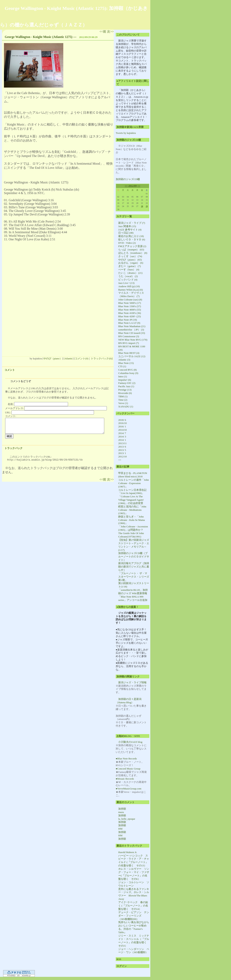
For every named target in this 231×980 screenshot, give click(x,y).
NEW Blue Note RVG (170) (133, 340)
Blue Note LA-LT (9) (129, 323)
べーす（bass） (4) (129, 270)
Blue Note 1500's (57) (130, 306)
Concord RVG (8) (127, 370)
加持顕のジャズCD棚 (128, 179)
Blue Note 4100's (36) (130, 313)
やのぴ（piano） (53, 358)
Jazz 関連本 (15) (127, 226)
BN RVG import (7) (129, 343)
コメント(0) (82, 358)
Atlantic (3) (124, 360)
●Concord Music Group (128, 769)
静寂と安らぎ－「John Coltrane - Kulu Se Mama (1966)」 (132, 520)
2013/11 (122, 443)
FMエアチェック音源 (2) (132, 246)
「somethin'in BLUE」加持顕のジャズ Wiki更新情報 (133, 592)
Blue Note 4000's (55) (130, 310)
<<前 (103, 32)
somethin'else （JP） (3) (131, 330)
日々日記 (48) (126, 233)
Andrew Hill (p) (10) (129, 286)
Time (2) (123, 400)
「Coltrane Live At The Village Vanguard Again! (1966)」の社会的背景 (131, 500)
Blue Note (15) (126, 363)
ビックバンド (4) (128, 280)
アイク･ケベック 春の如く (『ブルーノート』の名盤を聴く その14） (133, 906)
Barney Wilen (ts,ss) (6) (131, 290)
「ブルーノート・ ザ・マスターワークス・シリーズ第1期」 (134, 577)
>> (139, 186)
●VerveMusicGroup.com (129, 789)
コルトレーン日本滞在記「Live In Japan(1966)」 (132, 492)
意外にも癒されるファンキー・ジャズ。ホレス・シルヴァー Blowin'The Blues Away (134, 894)
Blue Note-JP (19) (128, 320)
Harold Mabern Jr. (128, 852)
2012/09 (133, 186)
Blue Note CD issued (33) (132, 333)
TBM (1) (123, 396)
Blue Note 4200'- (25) (130, 316)
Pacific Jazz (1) (126, 386)
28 (142, 206)
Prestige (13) (125, 390)
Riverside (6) (125, 393)
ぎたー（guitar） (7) (130, 266)
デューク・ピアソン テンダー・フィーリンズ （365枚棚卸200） (134, 916)
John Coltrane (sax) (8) (130, 300)
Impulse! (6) (125, 380)
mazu (121, 812)
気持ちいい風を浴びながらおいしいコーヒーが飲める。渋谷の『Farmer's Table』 (134, 927)
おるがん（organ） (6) (131, 263)
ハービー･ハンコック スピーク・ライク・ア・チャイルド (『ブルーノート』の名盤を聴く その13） (134, 861)
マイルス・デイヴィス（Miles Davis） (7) (131, 295)
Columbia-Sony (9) (128, 373)
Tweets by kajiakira (126, 133)
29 (147, 206)
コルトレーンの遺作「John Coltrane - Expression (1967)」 (134, 483)
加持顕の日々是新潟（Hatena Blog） (129, 701)
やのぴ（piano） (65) (130, 260)
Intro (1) (123, 376)
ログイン (122, 966)
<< (126, 186)
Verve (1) (123, 403)
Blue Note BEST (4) (129, 353)
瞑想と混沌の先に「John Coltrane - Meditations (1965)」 (132, 510)
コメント (10, 370)
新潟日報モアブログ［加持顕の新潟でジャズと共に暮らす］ (134, 567)
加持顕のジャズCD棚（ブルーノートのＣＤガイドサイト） (134, 557)
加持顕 (122, 809)
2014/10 (123, 430)
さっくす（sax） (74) (130, 256)
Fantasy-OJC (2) (127, 383)
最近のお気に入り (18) (131, 236)
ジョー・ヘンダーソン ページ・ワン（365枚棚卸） (134, 951)
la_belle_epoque (127, 819)
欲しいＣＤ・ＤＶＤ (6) (132, 239)
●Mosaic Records (125, 779)
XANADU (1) (126, 406)
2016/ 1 (122, 426)
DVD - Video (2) (127, 243)
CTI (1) (122, 366)
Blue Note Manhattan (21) (132, 326)
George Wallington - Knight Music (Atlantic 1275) (39, 37)
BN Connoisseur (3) (129, 336)
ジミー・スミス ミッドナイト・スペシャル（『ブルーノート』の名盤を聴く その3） (134, 941)
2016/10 (123, 423)
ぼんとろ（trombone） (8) (133, 253)
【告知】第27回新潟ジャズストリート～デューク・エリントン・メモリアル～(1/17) (134, 545)
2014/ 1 (122, 440)
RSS (119, 959)
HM (120, 829)
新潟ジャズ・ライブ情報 (132, 682)
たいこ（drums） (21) (130, 273)
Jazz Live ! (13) (126, 283)
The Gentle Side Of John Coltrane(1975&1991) (131, 535)
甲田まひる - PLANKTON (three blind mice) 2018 (133, 475)
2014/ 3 (122, 437)
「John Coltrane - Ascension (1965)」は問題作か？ (133, 528)
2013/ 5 (122, 450)
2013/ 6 (122, 447)
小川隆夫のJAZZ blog (130, 742)
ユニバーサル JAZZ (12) (132, 356)
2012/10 (123, 456)
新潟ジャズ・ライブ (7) (132, 223)
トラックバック (14, 448)
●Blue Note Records (126, 759)
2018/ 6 (122, 420)
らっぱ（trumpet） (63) (131, 250)
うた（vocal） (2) (128, 276)
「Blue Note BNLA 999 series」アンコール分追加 (133, 598)
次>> (110, 32)
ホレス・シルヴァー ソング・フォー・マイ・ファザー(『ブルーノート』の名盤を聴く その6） (134, 874)
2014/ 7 (122, 433)
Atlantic (68, 358)
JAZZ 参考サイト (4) (130, 230)
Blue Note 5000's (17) (130, 303)
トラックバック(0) (101, 358)
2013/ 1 (122, 453)
